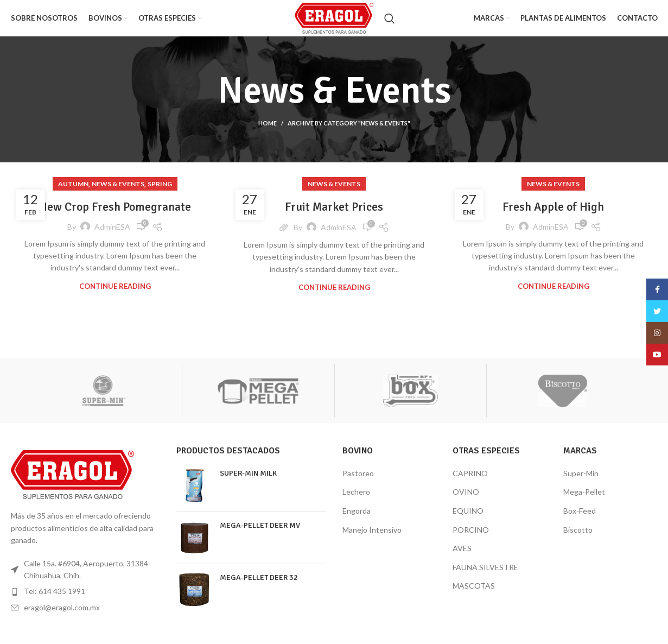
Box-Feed (580, 520)
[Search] (402, 23)
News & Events (118, 194)
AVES (462, 558)
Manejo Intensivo (372, 539)
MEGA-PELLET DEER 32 (259, 587)
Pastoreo (358, 482)
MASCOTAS (474, 595)
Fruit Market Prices (334, 216)
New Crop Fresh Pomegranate (115, 216)
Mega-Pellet (584, 501)
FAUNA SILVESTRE (485, 576)
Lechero (356, 501)
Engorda (357, 520)
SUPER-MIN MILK (248, 482)
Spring (160, 194)
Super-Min (581, 482)
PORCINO (471, 539)
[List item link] (86, 601)
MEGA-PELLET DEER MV (260, 535)
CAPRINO (470, 482)
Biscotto (578, 539)
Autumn (73, 194)
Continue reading (115, 296)
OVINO (466, 501)
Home (268, 133)
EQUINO (468, 520)
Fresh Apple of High (553, 216)
